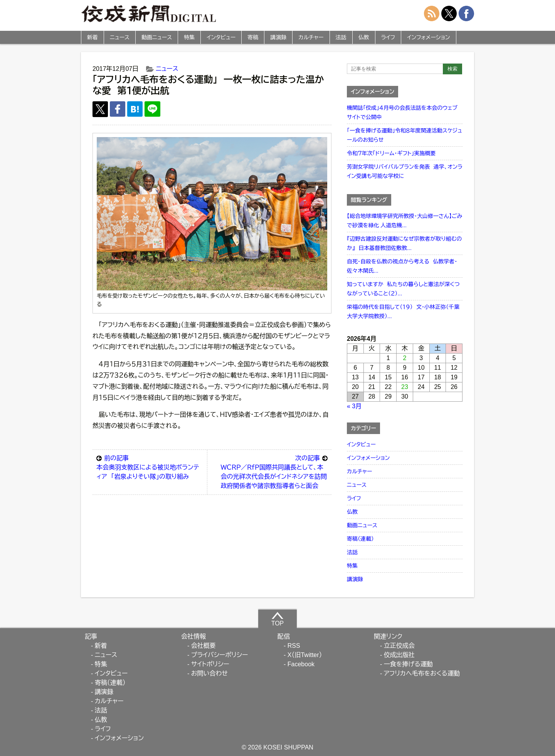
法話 (341, 37)
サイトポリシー (210, 664)
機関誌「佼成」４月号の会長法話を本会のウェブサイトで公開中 (402, 112)
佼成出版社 (399, 655)
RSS (294, 646)
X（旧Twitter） (305, 655)
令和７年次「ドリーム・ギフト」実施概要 (391, 153)
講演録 (278, 37)
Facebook (301, 664)
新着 (92, 37)
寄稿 (253, 37)
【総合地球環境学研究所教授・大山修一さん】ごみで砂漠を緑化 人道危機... (404, 221)
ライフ (388, 37)
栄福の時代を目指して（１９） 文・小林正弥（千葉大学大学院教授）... (403, 312)
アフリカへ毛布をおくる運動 (422, 673)
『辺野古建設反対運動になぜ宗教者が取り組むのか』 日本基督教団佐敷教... (404, 243)
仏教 (364, 37)
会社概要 (203, 646)
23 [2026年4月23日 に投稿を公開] (405, 387)
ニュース (120, 37)
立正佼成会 (399, 646)
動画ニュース (157, 37)
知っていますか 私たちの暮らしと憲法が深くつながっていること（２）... (403, 289)
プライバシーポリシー (220, 655)
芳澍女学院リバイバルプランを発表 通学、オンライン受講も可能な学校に (405, 171)
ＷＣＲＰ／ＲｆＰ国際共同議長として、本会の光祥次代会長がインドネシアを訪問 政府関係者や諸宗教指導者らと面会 (276, 471)
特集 (189, 37)
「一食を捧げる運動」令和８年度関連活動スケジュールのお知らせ (404, 135)
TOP (278, 619)
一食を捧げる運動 (408, 664)
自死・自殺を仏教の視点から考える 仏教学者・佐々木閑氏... (402, 266)
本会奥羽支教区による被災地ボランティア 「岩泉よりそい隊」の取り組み (150, 467)
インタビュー (221, 37)
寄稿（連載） (360, 539)
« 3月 (354, 406)
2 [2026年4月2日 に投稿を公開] (405, 358)
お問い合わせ (209, 673)
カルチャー (311, 37)
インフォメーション (428, 37)
